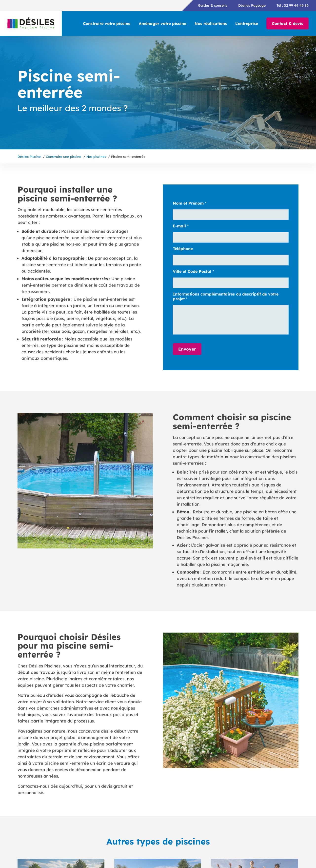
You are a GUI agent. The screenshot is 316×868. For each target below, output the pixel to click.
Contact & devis (287, 23)
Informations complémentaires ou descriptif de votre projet (226, 298)
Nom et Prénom (190, 205)
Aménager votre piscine (162, 23)
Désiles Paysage (252, 5)
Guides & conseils (213, 5)
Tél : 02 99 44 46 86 (293, 5)
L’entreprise (247, 23)
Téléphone (183, 250)
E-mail (181, 228)
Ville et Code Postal (193, 273)
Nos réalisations (211, 23)
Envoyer (187, 351)
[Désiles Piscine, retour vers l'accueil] (31, 23)
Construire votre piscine (107, 23)
